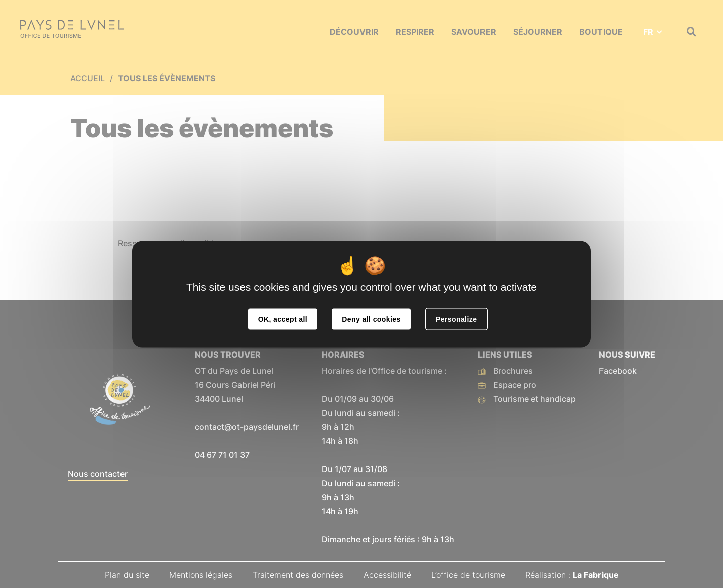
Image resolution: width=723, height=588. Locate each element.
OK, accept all (283, 319)
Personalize (456, 319)
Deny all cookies (371, 319)
